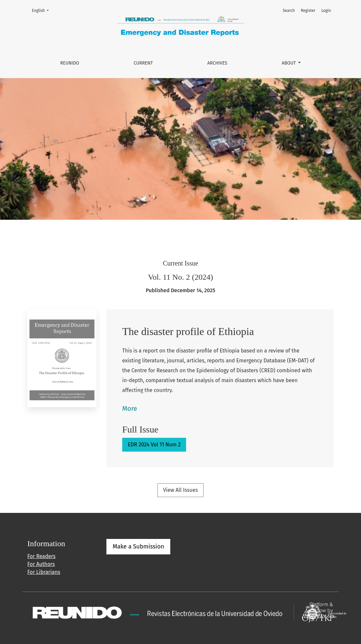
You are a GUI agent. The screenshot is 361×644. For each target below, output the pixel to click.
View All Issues (180, 490)
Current (143, 63)
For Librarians (44, 572)
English (42, 10)
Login (326, 11)
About (289, 63)
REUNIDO (70, 63)
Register (308, 11)
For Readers (41, 556)
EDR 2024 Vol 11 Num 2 (154, 445)
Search (289, 11)
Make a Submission (138, 546)
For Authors (41, 564)
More (130, 408)
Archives (217, 63)
